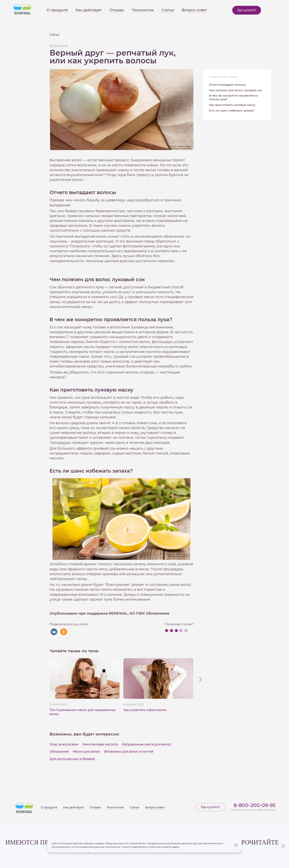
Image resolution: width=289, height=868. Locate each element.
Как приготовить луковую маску (232, 105)
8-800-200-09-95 (255, 805)
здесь (176, 847)
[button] (200, 679)
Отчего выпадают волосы (227, 85)
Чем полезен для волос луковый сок (235, 90)
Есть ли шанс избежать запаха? (232, 111)
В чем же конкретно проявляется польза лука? (234, 97)
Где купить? (247, 10)
